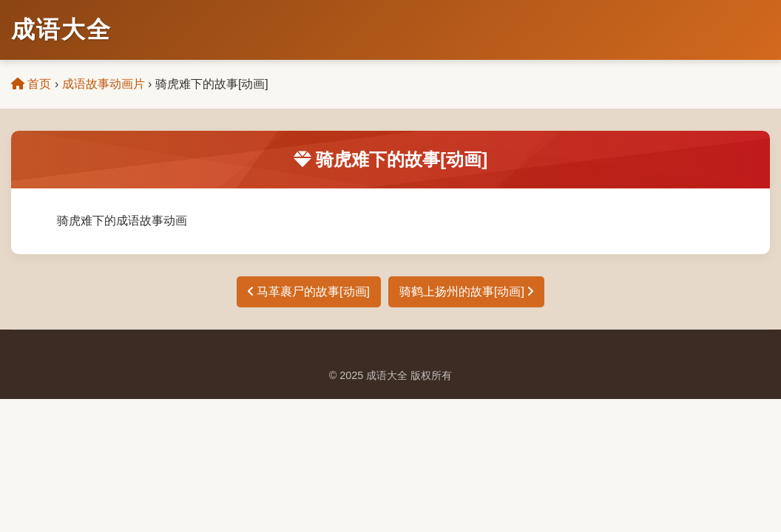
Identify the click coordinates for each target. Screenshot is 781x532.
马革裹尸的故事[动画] (309, 291)
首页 (31, 84)
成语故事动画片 (104, 84)
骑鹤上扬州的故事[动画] (466, 291)
